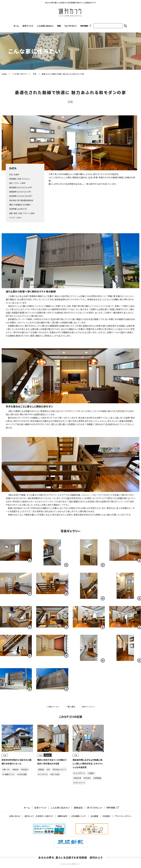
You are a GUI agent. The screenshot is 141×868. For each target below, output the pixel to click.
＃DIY (48, 769)
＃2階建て (91, 773)
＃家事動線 (97, 778)
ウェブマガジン (71, 26)
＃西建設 (41, 769)
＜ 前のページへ (53, 707)
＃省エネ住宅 (55, 774)
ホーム (16, 26)
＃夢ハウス (6, 769)
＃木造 (70, 102)
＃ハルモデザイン (79, 773)
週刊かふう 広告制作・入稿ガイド (39, 816)
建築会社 (78, 808)
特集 (59, 26)
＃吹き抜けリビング (59, 769)
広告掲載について (79, 816)
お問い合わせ (15, 816)
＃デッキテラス (43, 774)
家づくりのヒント (95, 808)
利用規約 (106, 816)
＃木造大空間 (22, 774)
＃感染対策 (77, 778)
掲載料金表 (62, 816)
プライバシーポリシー (123, 816)
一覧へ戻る (71, 707)
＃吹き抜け (25, 769)
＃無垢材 (15, 769)
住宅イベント (28, 26)
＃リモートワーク (79, 783)
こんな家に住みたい (45, 26)
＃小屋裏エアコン (8, 774)
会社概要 (94, 816)
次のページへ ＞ (88, 707)
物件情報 (85, 26)
